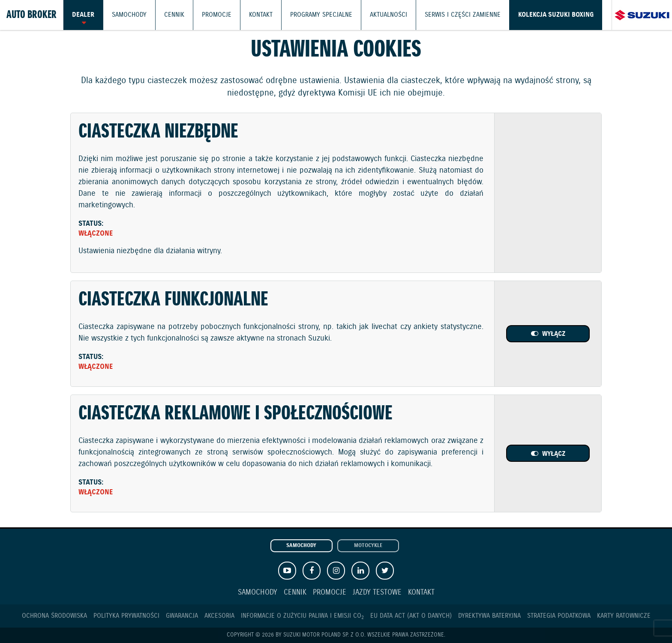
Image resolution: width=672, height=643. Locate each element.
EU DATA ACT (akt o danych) (411, 616)
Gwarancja (182, 616)
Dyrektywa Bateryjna (489, 616)
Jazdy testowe (377, 593)
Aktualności (388, 15)
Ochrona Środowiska (54, 616)
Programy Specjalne (321, 15)
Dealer (83, 15)
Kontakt (261, 15)
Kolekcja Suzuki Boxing (556, 15)
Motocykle (368, 546)
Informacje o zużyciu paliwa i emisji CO (302, 616)
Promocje (217, 15)
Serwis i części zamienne (463, 15)
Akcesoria (219, 616)
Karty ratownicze (624, 616)
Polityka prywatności (126, 616)
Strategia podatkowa (559, 616)
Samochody (129, 15)
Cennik (174, 15)
